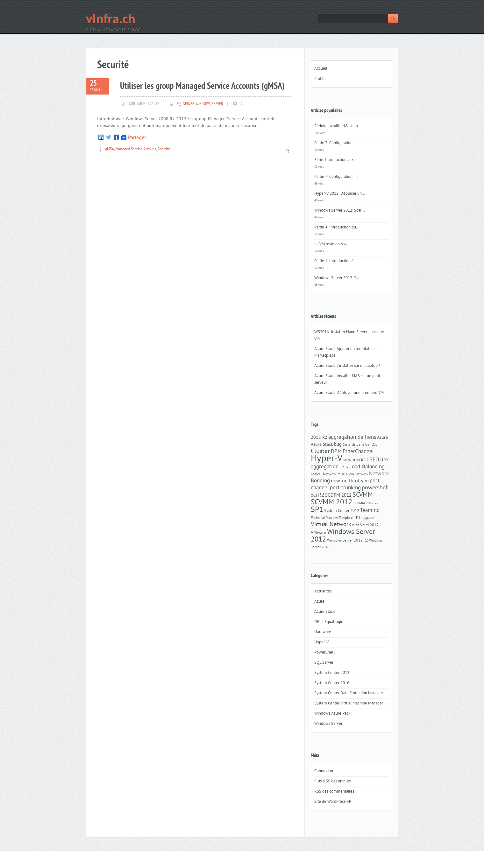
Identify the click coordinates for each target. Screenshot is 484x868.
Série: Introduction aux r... (337, 160)
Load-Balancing (367, 467)
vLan (356, 525)
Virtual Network (331, 525)
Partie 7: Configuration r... (336, 177)
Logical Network (324, 474)
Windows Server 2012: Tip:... (339, 278)
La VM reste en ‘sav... (332, 244)
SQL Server (185, 104)
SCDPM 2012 (338, 496)
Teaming (370, 511)
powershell (375, 488)
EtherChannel (358, 452)
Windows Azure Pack (332, 714)
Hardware (323, 632)
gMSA (110, 149)
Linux (344, 467)
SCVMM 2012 (332, 503)
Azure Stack (322, 445)
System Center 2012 (342, 511)
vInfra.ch (111, 20)
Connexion (324, 771)
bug (338, 445)
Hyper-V (327, 459)
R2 (321, 495)
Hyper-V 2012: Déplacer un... (340, 194)
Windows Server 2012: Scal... (340, 211)
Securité (164, 149)
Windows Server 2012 (343, 536)
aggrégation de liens (352, 437)
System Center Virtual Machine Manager (349, 703)
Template (346, 518)
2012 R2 (319, 438)
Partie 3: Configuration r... (336, 143)
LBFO (373, 460)
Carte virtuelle (353, 445)
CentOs (371, 445)
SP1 (317, 510)
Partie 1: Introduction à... (336, 261)
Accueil (321, 69)
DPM (336, 452)
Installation (352, 461)
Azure (382, 438)
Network (362, 475)
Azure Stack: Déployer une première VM (349, 393)
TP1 (357, 518)
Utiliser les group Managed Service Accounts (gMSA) (202, 86)
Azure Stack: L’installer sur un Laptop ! (347, 366)
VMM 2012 (369, 525)
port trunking (345, 488)
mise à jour (346, 475)
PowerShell (324, 653)
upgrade (368, 518)
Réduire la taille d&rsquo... (338, 126)
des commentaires (334, 792)
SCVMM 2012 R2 (366, 504)
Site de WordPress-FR (333, 802)
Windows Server (209, 104)
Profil (319, 79)
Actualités (323, 591)
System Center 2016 (332, 683)
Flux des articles (332, 781)
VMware (318, 533)
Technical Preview (324, 518)
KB (363, 460)
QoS (314, 496)
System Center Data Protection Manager (349, 693)
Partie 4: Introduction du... (337, 227)
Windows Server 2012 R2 (348, 541)
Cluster (320, 452)
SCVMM (363, 495)
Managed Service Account (136, 149)
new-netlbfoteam (350, 481)
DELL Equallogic (329, 622)
